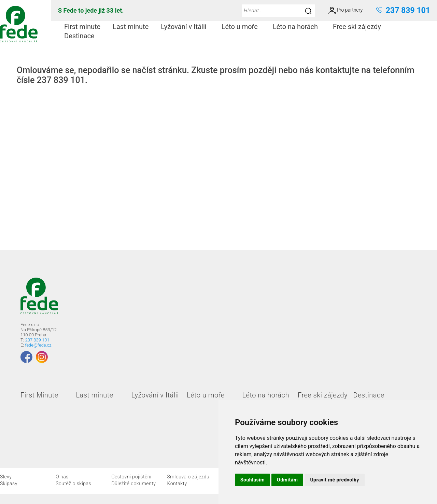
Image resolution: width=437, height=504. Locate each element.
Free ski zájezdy (360, 27)
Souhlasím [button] (252, 480)
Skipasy (9, 484)
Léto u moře (242, 27)
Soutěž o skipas (73, 484)
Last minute (131, 27)
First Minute (39, 395)
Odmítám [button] (287, 480)
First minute (82, 27)
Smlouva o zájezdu (188, 477)
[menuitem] (82, 27)
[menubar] (244, 31)
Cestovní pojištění (131, 477)
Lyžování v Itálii (186, 27)
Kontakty (177, 484)
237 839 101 (37, 340)
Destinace (82, 36)
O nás (62, 477)
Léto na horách (298, 27)
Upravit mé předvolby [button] (334, 480)
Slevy (6, 477)
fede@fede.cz (38, 345)
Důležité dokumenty (133, 484)
